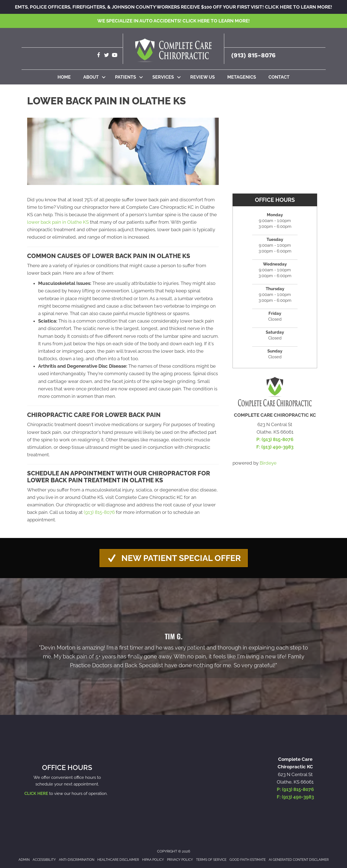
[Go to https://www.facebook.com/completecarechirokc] (99, 56)
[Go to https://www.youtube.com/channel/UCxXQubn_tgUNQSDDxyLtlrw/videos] (115, 56)
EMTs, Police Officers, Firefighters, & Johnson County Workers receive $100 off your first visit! (173, 7)
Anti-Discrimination (77, 860)
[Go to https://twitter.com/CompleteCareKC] (107, 56)
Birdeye (268, 463)
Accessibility (44, 860)
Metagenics (242, 77)
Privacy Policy (180, 860)
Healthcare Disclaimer (118, 860)
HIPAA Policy (153, 860)
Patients (126, 77)
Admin (24, 860)
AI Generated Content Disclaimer (299, 860)
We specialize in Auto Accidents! (173, 21)
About (91, 77)
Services (163, 77)
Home (64, 77)
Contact (279, 77)
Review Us (203, 77)
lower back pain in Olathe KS (58, 222)
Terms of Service (211, 860)
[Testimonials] (174, 650)
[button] (104, 77)
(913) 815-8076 (253, 55)
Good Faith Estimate (248, 860)
